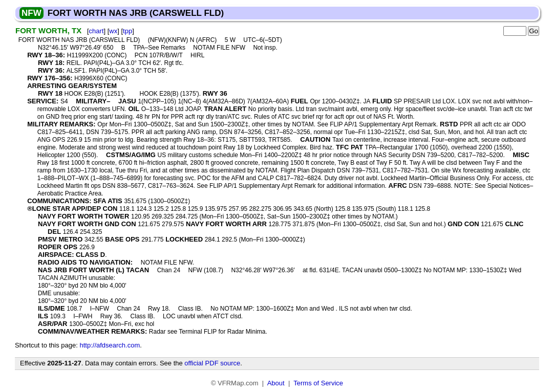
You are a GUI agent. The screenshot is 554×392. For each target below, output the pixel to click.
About (276, 383)
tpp (127, 31)
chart (97, 31)
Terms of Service (318, 383)
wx (113, 31)
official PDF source (212, 363)
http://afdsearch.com (110, 345)
